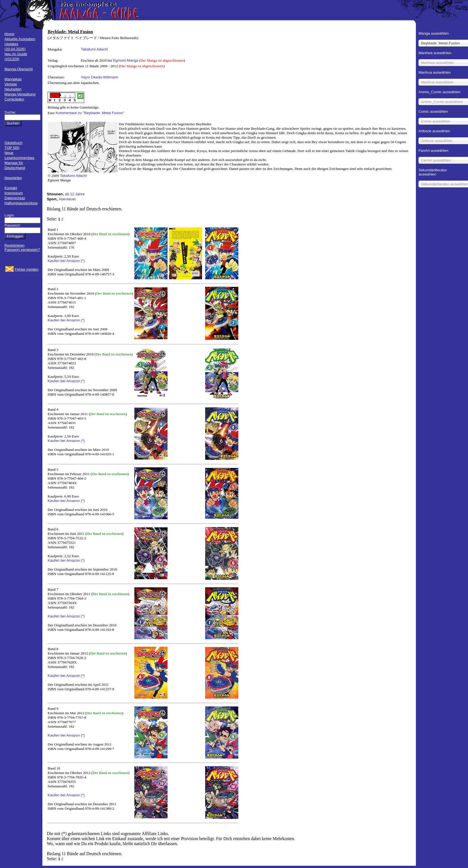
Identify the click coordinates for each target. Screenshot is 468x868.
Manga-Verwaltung (20, 94)
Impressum (14, 193)
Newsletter (13, 178)
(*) (83, 261)
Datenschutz (15, 198)
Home (9, 34)
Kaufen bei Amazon (64, 261)
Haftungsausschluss (21, 203)
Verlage (11, 84)
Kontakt (11, 188)
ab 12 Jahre (75, 194)
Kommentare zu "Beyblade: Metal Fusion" (90, 113)
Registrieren (14, 245)
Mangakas (13, 79)
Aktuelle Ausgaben (20, 39)
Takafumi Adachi (94, 49)
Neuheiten (13, 89)
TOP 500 (12, 148)
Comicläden (14, 99)
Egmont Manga (125, 60)
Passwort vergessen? (22, 250)
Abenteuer (67, 199)
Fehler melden (27, 269)
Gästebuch (13, 143)
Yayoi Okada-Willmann (100, 77)
